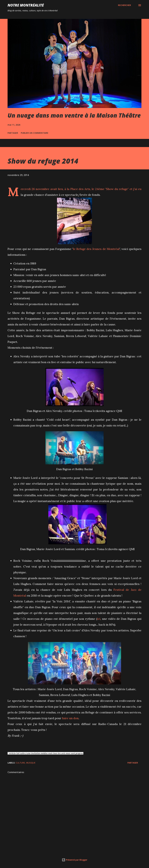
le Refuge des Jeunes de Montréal (96, 249)
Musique (31, 763)
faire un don (70, 718)
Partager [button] (13, 133)
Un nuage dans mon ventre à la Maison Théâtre (74, 115)
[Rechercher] (124, 5)
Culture (20, 763)
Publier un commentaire (35, 133)
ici (99, 619)
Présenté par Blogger (75, 860)
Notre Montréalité (26, 5)
